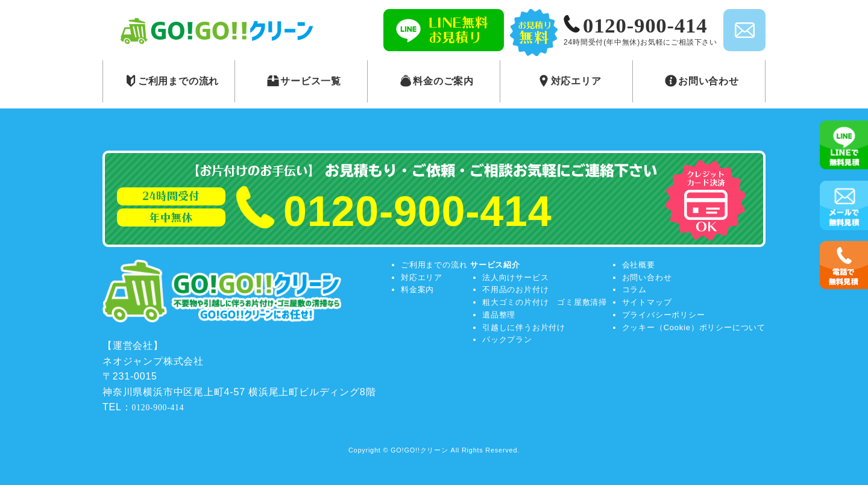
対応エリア (422, 277)
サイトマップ (647, 302)
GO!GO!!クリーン (420, 450)
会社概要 (639, 265)
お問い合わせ (647, 277)
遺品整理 (499, 315)
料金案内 (417, 289)
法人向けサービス (515, 277)
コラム (634, 289)
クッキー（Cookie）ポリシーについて (694, 327)
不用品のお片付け (515, 289)
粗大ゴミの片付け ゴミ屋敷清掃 (545, 302)
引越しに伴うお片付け (524, 327)
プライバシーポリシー (664, 315)
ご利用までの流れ (434, 265)
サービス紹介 (495, 265)
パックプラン (507, 339)
